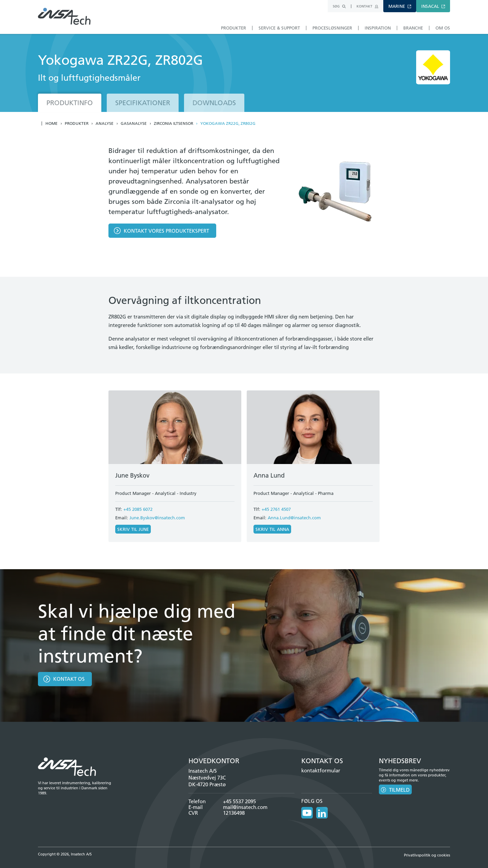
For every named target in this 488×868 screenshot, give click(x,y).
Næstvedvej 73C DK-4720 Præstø (207, 781)
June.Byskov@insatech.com (157, 518)
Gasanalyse (134, 123)
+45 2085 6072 (138, 509)
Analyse (105, 123)
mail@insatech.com (245, 807)
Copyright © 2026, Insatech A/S (65, 854)
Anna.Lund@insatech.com (294, 518)
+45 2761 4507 (276, 509)
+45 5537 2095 (239, 801)
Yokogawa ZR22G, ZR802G (228, 123)
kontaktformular (321, 770)
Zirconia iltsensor (174, 123)
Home (52, 123)
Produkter (77, 123)
